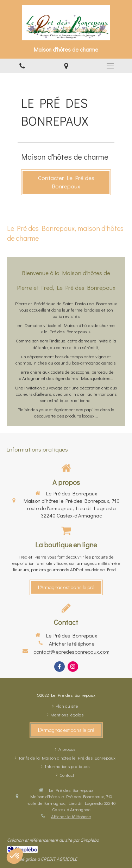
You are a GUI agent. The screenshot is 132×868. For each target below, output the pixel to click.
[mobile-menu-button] (110, 66)
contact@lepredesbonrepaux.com (71, 652)
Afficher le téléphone (72, 643)
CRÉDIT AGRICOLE (59, 859)
